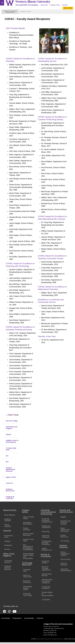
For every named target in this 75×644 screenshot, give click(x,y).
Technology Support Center (27, 590)
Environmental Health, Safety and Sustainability (28, 558)
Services (7, 551)
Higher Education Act (47, 551)
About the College (12, 22)
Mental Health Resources (28, 536)
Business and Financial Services (65, 524)
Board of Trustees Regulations (46, 570)
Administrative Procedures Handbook (47, 583)
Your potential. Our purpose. (27, 5)
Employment (17, 620)
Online (65, 5)
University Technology (27, 596)
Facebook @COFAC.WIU (10, 91)
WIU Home (23, 12)
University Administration (66, 571)
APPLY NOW (68, 8)
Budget (63, 519)
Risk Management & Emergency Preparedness (28, 549)
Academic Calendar (8, 522)
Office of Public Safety (29, 519)
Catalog (7, 543)
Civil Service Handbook (46, 589)
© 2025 (33, 641)
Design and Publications (46, 528)
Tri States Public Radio (11, 50)
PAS (7, 57)
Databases (8, 547)
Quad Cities (55, 5)
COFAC (29, 12)
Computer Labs (27, 572)
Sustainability (29, 620)
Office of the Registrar (9, 557)
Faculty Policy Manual (47, 577)
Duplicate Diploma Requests (8, 570)
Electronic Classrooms (27, 578)
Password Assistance (27, 583)
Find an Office (65, 561)
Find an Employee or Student (65, 555)
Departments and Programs (12, 29)
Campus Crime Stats (28, 542)
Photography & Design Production (47, 545)
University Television (46, 538)
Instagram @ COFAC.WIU (10, 99)
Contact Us (9, 84)
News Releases (10, 517)
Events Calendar (8, 527)
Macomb (44, 5)
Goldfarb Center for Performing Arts (12, 43)
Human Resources (64, 538)
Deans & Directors (64, 566)
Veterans (40, 620)
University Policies (46, 564)
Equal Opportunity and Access (65, 531)
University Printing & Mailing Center (47, 522)
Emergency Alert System (28, 525)
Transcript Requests (8, 563)
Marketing (46, 533)
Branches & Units (8, 538)
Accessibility (6, 620)
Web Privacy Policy (70, 641)
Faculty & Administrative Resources (10, 71)
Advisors (8, 36)
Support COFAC (11, 78)
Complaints (46, 601)
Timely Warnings (27, 531)
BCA (7, 63)
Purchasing (65, 543)
